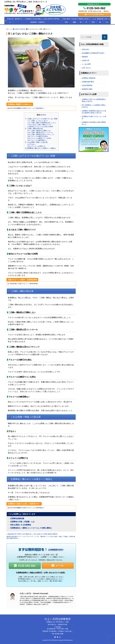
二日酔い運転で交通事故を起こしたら (42, 123)
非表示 (43, 115)
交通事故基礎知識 (17, 518)
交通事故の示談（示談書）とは (22, 522)
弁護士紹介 (10, 21)
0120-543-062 (27, 566)
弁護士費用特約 (66, 21)
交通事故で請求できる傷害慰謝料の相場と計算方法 (94, 100)
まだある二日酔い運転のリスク (39, 125)
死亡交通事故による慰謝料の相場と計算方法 (94, 106)
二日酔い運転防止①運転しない (39, 131)
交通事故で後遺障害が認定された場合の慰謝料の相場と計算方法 (94, 112)
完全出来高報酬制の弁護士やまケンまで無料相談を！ (27, 108)
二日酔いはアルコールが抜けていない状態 (41, 119)
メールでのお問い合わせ (96, 15)
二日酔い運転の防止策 (34, 128)
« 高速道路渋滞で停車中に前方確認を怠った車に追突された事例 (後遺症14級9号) (32, 534)
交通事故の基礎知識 (89, 78)
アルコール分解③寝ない (37, 140)
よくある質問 (93, 21)
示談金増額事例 (87, 85)
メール (60, 566)
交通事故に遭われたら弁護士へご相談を (40, 148)
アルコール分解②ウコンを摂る (39, 138)
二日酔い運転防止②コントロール (40, 133)
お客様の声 (86, 21)
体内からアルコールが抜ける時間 (40, 127)
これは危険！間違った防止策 (36, 142)
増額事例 (81, 21)
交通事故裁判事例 (88, 82)
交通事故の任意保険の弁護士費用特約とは (94, 123)
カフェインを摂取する (36, 146)
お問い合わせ (107, 21)
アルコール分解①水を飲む (38, 136)
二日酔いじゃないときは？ (38, 121)
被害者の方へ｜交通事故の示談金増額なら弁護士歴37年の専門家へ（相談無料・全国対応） (38, 21)
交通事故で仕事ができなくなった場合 (94, 118)
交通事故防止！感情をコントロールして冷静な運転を (31, 528)
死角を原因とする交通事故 (21, 525)
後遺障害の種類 (87, 89)
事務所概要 (100, 21)
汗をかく (32, 144)
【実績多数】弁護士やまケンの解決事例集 (23, 284)
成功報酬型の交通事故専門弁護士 (93, 53)
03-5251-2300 (57, 581)
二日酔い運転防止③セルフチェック (41, 134)
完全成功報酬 (74, 21)
